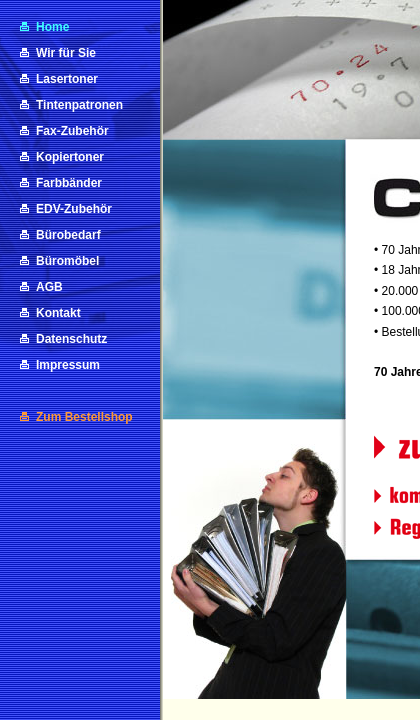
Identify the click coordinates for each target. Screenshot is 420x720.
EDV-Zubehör (74, 209)
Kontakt (58, 313)
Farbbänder (69, 183)
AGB (49, 287)
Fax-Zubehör (72, 131)
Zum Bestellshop (84, 417)
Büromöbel (67, 261)
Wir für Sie (66, 53)
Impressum (68, 365)
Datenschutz (71, 339)
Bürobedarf (68, 235)
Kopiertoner (70, 157)
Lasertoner (67, 79)
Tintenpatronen (79, 105)
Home (52, 27)
